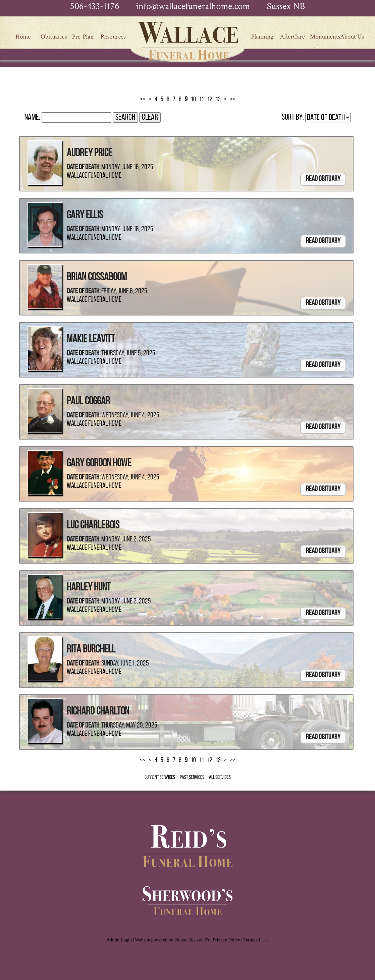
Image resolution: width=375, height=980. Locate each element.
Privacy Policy (226, 940)
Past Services (192, 777)
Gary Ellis (85, 216)
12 (210, 100)
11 (202, 100)
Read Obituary (323, 179)
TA (206, 940)
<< (143, 100)
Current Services (160, 777)
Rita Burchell (91, 650)
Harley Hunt (89, 588)
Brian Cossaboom (97, 278)
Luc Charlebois (93, 526)
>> (233, 100)
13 (218, 100)
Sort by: (293, 118)
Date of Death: (84, 167)
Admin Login (119, 940)
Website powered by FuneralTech (167, 940)
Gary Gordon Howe (99, 464)
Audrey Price (90, 154)
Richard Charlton (98, 712)
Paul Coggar (88, 402)
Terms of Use (256, 940)
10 (193, 100)
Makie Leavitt (91, 340)
